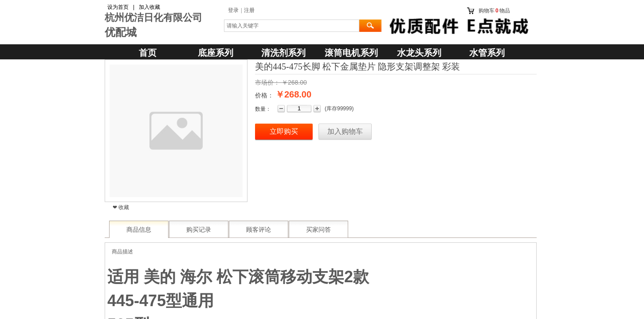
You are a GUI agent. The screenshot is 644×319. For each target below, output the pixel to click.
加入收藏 (149, 7)
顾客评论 (259, 230)
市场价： (267, 82)
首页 (148, 53)
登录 (233, 10)
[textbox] (292, 26)
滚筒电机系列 (351, 53)
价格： (264, 95)
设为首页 (118, 7)
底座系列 (216, 53)
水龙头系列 (419, 53)
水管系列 (487, 53)
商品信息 (139, 230)
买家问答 (318, 230)
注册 (249, 10)
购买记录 (199, 230)
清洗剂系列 (283, 53)
